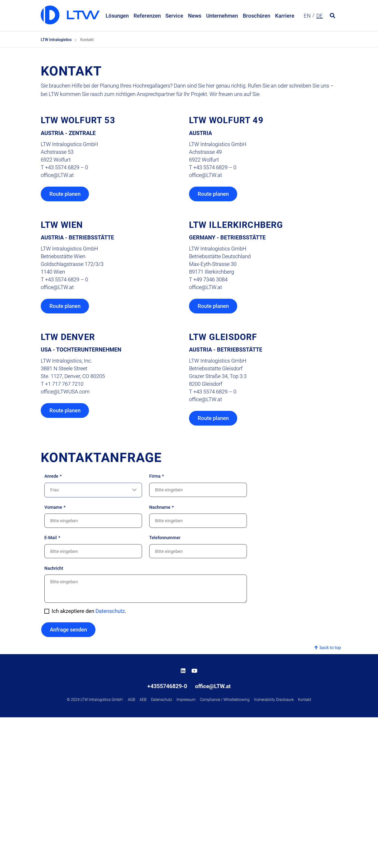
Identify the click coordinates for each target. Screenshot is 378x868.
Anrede (53, 627)
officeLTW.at (57, 325)
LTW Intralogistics (56, 189)
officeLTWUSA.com (65, 542)
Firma (157, 627)
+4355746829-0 (167, 837)
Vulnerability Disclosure (274, 850)
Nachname (162, 658)
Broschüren (256, 16)
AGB (132, 850)
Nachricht (54, 719)
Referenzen (147, 16)
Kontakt (305, 850)
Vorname (55, 658)
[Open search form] (332, 16)
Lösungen (117, 16)
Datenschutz (110, 762)
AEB (143, 850)
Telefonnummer (165, 688)
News (195, 16)
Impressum (186, 850)
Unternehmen (222, 16)
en (307, 16)
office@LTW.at (213, 837)
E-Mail (52, 688)
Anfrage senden (68, 781)
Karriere (285, 16)
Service (174, 16)
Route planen (65, 344)
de (320, 16)
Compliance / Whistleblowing (225, 850)
